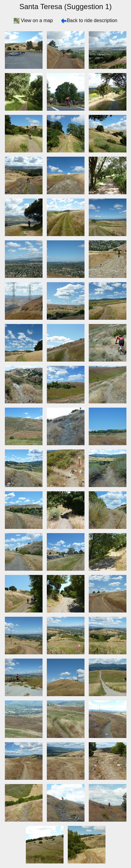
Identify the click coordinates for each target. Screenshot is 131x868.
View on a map (37, 20)
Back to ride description (92, 20)
